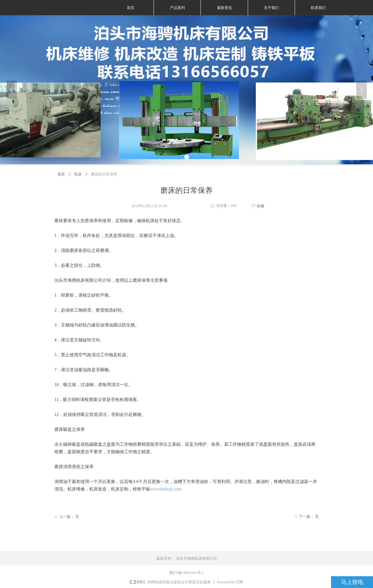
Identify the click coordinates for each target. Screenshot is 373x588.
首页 (61, 174)
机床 (78, 174)
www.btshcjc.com (166, 489)
